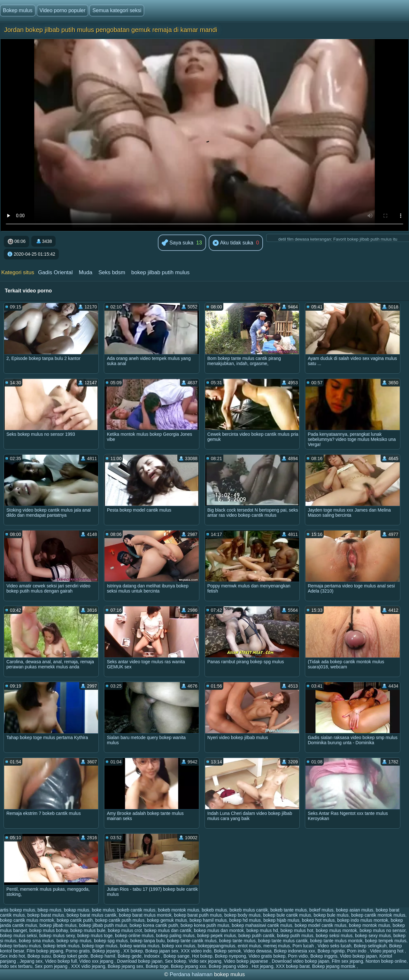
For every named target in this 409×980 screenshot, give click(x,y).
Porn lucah (304, 946)
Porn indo (357, 951)
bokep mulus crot (125, 930)
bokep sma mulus (36, 941)
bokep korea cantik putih (154, 925)
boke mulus (103, 910)
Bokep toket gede (71, 956)
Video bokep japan (359, 956)
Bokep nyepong (231, 956)
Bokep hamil (103, 956)
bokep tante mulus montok (336, 941)
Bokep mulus (18, 10)
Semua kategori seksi (117, 10)
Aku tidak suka (233, 243)
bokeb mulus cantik (249, 910)
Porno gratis (77, 951)
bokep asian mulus (355, 910)
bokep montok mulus (370, 925)
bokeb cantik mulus (136, 910)
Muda (85, 272)
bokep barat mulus (46, 915)
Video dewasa (258, 951)
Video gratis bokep (267, 956)
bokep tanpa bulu (147, 941)
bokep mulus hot (297, 930)
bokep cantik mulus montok (27, 920)
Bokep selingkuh (370, 946)
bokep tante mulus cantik (283, 941)
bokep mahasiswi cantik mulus (262, 925)
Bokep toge (157, 966)
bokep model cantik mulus (320, 925)
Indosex (153, 956)
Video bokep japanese (247, 961)
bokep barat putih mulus (198, 915)
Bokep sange (176, 956)
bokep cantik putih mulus (120, 920)
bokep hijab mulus (281, 920)
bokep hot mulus (318, 920)
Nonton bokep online (386, 961)
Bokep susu (39, 956)
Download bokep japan (140, 961)
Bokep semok (227, 951)
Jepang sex (31, 961)
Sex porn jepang (52, 966)
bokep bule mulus (331, 915)
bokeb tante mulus (289, 910)
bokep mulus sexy (57, 936)
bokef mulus (321, 910)
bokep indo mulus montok (363, 920)
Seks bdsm (112, 272)
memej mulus (277, 946)
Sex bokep (175, 961)
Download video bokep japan (301, 961)
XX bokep (133, 951)
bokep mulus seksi (18, 936)
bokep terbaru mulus (20, 946)
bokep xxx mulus (179, 946)
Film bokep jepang (45, 951)
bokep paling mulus (175, 936)
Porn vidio (298, 956)
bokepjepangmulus (217, 946)
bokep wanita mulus (140, 946)
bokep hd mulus (245, 920)
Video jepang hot (387, 951)
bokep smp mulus (74, 941)
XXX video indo (196, 951)
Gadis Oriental (55, 272)
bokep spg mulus (111, 941)
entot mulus (249, 946)
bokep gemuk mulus (167, 920)
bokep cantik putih (75, 920)
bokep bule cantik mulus (287, 915)
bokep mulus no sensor (382, 930)
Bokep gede (130, 956)
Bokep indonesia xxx (294, 951)
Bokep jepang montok (334, 966)
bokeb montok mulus (178, 910)
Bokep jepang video (229, 966)
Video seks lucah (335, 946)
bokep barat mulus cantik (92, 915)
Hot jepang (263, 966)
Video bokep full (61, 961)
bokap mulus (77, 910)
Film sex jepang (347, 961)
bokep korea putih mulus (205, 925)
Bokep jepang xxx (189, 966)
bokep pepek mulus (216, 936)
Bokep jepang (107, 951)
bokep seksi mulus (334, 936)
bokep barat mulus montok (145, 915)
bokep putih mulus (295, 936)
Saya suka (177, 243)
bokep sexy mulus (373, 936)
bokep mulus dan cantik (168, 930)
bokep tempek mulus (386, 941)
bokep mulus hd (262, 930)
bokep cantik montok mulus (378, 915)
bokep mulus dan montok (219, 930)
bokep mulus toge (95, 936)
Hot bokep (202, 956)
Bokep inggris (324, 956)
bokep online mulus (134, 936)
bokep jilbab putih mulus (160, 272)
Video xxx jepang (97, 961)
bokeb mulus (214, 910)
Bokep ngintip (331, 951)
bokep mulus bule (88, 930)
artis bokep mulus (18, 910)
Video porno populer (63, 10)
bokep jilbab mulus (58, 925)
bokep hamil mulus (208, 920)
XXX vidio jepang (88, 966)
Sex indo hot (12, 956)
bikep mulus (50, 910)
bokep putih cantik (256, 936)
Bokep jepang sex (125, 966)
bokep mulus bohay (49, 930)
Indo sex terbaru (16, 966)
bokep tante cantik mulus (192, 941)
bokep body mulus (243, 915)
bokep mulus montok (336, 930)
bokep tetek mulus (61, 946)
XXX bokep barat (293, 966)
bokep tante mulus (237, 941)
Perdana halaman (191, 974)
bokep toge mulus (100, 946)
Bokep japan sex (162, 951)
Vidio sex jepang (205, 961)
